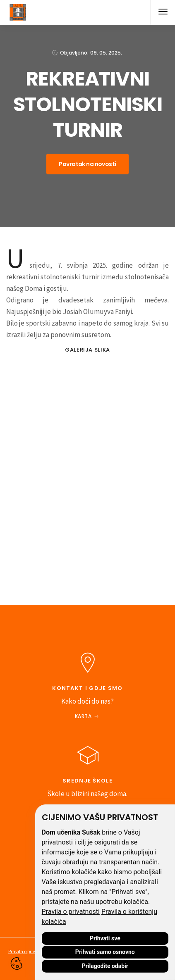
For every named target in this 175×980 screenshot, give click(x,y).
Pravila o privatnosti (71, 912)
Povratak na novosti (87, 164)
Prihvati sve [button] (105, 938)
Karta (83, 716)
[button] (163, 12)
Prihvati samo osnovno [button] (105, 952)
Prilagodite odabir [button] (105, 966)
